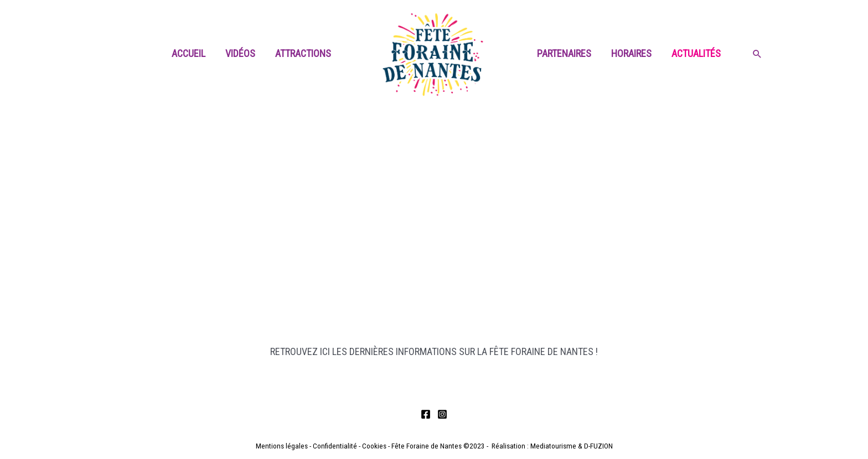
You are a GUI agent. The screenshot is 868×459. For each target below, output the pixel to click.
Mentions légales (282, 446)
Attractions (303, 53)
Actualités (696, 53)
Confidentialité (335, 446)
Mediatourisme (553, 446)
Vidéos (240, 53)
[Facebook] (426, 414)
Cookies (374, 446)
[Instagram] (442, 414)
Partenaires (564, 53)
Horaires (631, 53)
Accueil (188, 53)
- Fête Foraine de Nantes (424, 446)
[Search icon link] (757, 55)
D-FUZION (598, 446)
